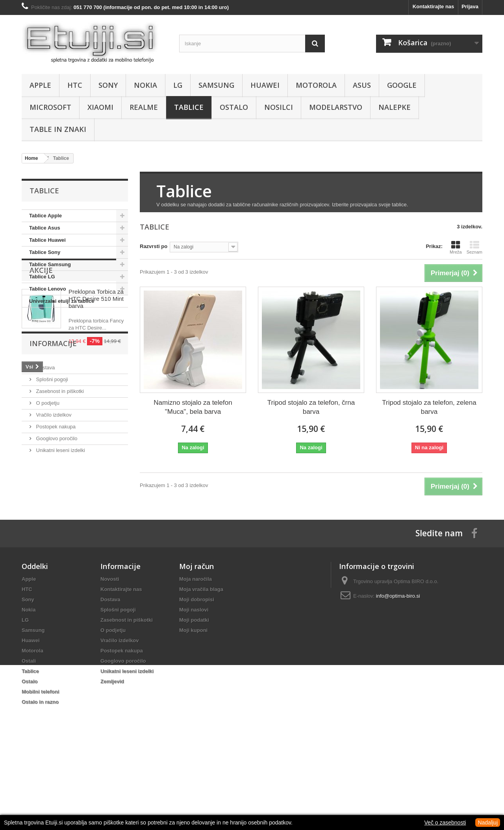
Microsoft (50, 107)
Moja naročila (195, 657)
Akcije (41, 331)
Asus (362, 85)
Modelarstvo (336, 107)
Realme (144, 107)
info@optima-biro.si (398, 674)
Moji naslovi (194, 688)
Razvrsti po (154, 246)
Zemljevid (112, 760)
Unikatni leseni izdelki (60, 560)
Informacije (53, 457)
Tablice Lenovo (48, 289)
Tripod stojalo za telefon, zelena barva (429, 407)
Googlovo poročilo (56, 549)
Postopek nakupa (55, 537)
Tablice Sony (45, 252)
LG (178, 85)
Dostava (45, 478)
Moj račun (196, 645)
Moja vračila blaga (201, 668)
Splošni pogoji (51, 490)
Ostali (29, 739)
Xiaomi (100, 107)
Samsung (216, 85)
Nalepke (395, 107)
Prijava (470, 6)
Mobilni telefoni (40, 770)
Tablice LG (42, 277)
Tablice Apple (45, 216)
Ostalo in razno (40, 780)
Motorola (316, 85)
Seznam (474, 247)
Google (402, 85)
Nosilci (279, 107)
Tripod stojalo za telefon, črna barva (311, 407)
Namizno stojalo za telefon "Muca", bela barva (193, 407)
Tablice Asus (45, 228)
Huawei (265, 85)
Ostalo (234, 107)
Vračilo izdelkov (53, 525)
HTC (75, 85)
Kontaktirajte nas (433, 6)
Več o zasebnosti (445, 823)
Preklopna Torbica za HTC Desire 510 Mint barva (96, 360)
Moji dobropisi (197, 678)
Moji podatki (194, 698)
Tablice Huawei (47, 240)
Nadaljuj (488, 823)
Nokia (145, 85)
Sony (108, 85)
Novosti (110, 657)
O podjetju (47, 513)
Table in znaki (58, 129)
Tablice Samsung (50, 264)
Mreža (456, 247)
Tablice (189, 107)
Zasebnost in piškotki (59, 501)
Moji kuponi (193, 709)
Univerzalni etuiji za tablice (62, 301)
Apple (40, 85)
